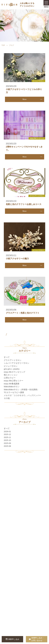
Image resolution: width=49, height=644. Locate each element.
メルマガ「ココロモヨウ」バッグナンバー (22, 395)
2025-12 (7, 434)
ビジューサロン (11, 366)
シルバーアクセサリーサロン (17, 363)
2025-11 (7, 437)
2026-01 (7, 431)
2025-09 (7, 443)
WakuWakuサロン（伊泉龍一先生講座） (21, 389)
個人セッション (11, 375)
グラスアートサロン (13, 360)
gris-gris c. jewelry (12, 369)
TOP (3, 45)
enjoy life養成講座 (12, 384)
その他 (7, 398)
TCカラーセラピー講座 (14, 392)
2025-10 (7, 440)
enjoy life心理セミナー (14, 381)
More (24, 99)
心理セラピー (10, 378)
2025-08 (7, 446)
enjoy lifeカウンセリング (15, 372)
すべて (7, 357)
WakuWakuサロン (12, 386)
